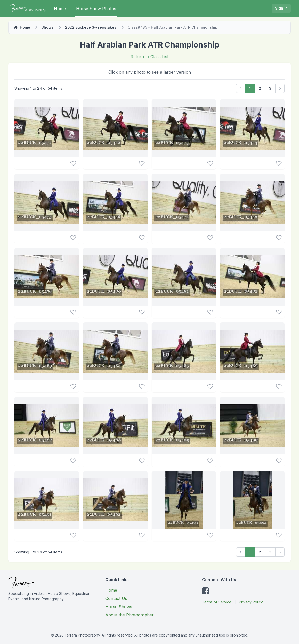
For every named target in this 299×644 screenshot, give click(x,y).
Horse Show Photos (96, 9)
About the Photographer (130, 615)
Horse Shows (119, 607)
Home (60, 9)
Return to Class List (149, 57)
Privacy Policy (251, 602)
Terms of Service (217, 602)
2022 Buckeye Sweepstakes (91, 27)
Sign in (281, 8)
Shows (48, 27)
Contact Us (116, 598)
